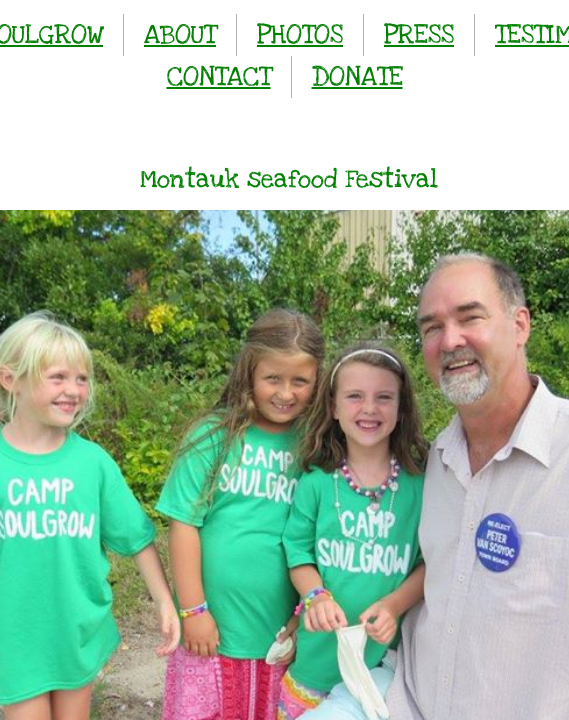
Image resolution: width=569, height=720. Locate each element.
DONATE (357, 76)
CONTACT (219, 76)
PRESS (419, 34)
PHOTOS (300, 34)
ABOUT (180, 34)
